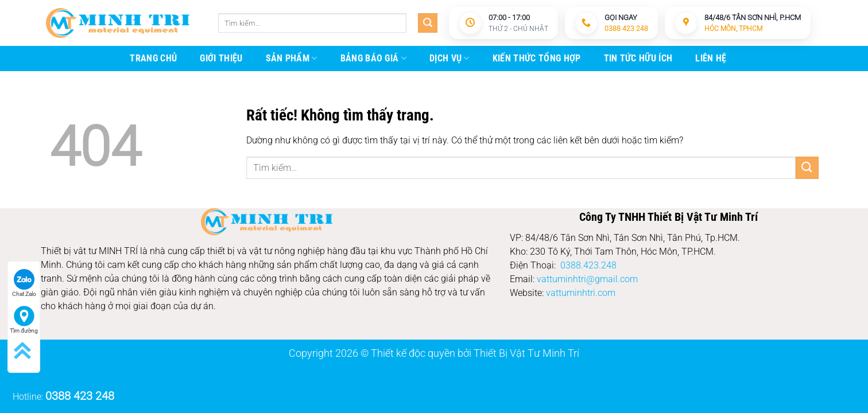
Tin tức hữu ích (638, 58)
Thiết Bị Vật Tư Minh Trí (526, 353)
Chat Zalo (24, 283)
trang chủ (153, 58)
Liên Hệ (711, 58)
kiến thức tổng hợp (537, 58)
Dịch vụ (449, 59)
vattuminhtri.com (581, 293)
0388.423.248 (588, 265)
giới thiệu (221, 58)
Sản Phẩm (292, 59)
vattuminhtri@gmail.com (587, 279)
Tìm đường (24, 320)
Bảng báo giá (373, 59)
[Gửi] (428, 23)
